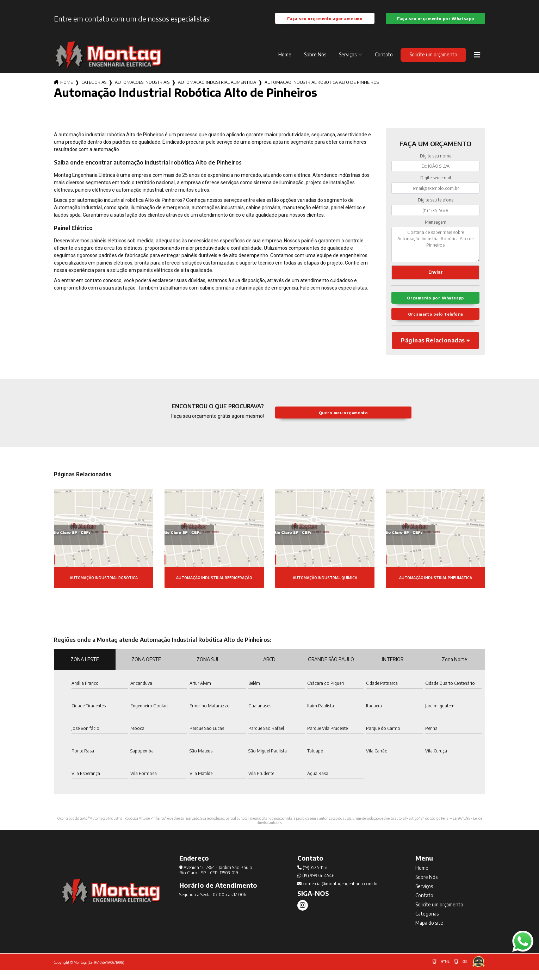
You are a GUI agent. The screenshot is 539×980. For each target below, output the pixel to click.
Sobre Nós (315, 61)
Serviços (348, 61)
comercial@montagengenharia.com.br (337, 894)
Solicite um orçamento (433, 61)
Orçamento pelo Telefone (436, 324)
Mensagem (436, 229)
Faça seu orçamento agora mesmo (325, 22)
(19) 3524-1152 (312, 878)
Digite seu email (436, 185)
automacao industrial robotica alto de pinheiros (322, 89)
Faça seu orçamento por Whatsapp (435, 22)
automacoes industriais (142, 89)
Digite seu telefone (436, 207)
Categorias (94, 89)
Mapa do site (429, 933)
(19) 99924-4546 (316, 886)
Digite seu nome (436, 163)
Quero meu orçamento (343, 423)
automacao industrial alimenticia (217, 89)
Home (285, 61)
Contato (384, 61)
